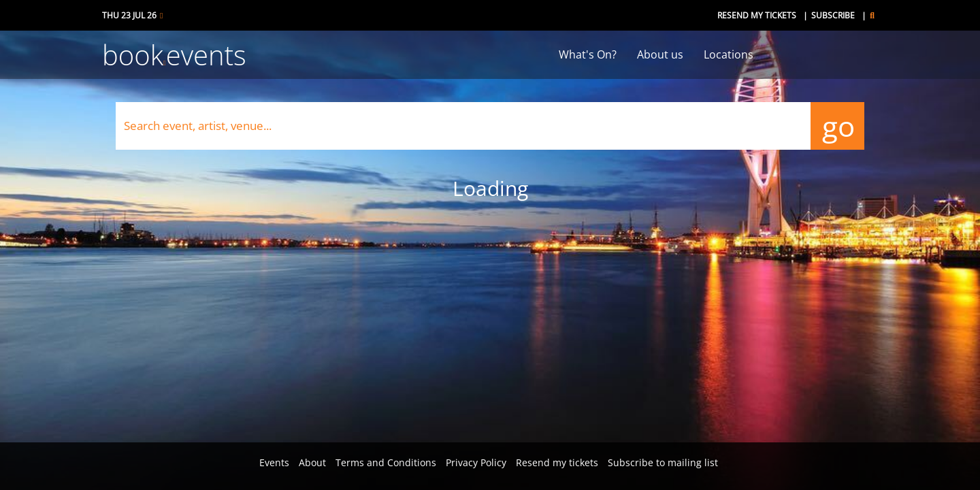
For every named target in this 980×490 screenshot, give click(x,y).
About (312, 462)
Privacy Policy (476, 462)
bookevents (174, 55)
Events (274, 462)
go (837, 126)
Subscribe (833, 15)
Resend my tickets (757, 15)
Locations (729, 54)
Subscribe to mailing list (663, 462)
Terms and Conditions (386, 462)
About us (660, 54)
